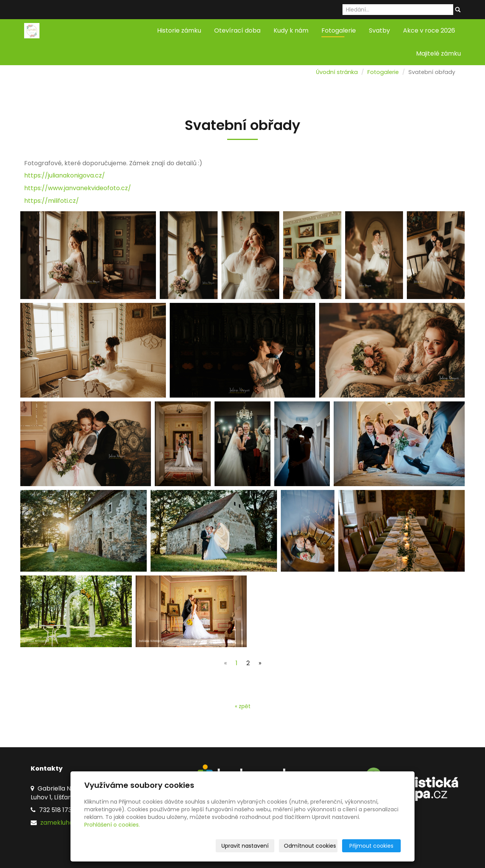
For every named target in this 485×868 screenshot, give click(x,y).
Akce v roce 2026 (429, 30)
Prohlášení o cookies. (112, 825)
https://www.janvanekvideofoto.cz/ (78, 188)
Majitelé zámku (438, 53)
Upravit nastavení (245, 846)
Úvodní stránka (337, 72)
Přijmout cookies (371, 846)
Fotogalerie (339, 30)
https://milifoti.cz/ (52, 201)
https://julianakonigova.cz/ (65, 175)
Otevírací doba (237, 30)
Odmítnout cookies (310, 846)
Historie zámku (179, 30)
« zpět (243, 706)
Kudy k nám (291, 30)
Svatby (379, 30)
